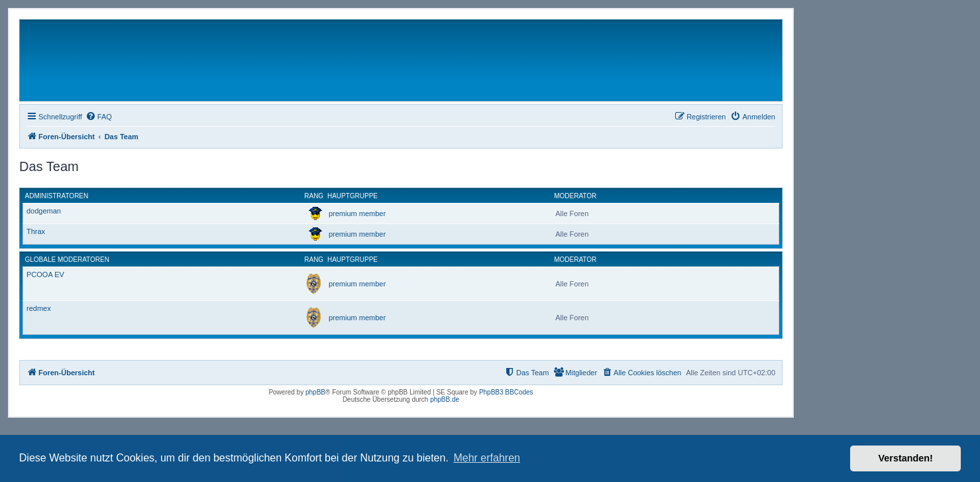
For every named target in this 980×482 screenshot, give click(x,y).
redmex (39, 308)
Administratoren (57, 196)
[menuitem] (99, 117)
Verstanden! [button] (906, 458)
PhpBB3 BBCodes (506, 392)
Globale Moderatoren (67, 260)
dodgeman (44, 211)
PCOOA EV (45, 274)
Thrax (36, 231)
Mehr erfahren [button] (487, 458)
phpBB (315, 392)
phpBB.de (445, 399)
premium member (357, 213)
